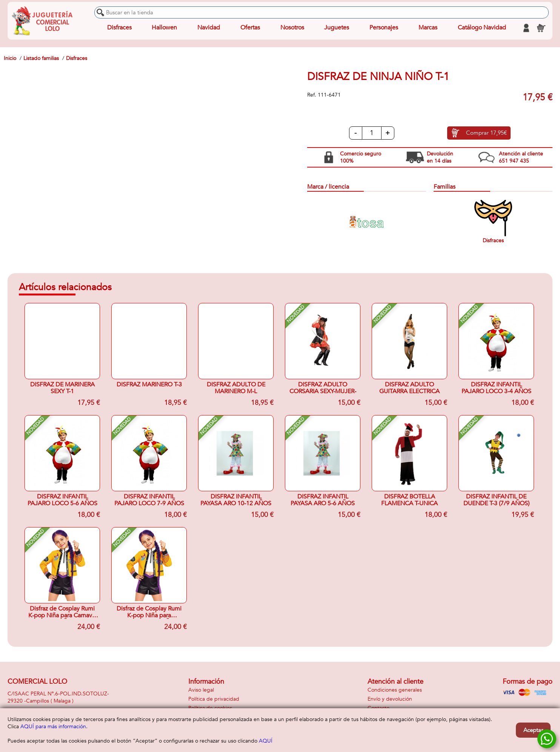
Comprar (486, 133)
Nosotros (292, 28)
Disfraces (119, 28)
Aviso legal (201, 690)
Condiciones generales (395, 690)
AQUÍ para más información (53, 727)
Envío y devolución (390, 699)
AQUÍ (266, 741)
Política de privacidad (214, 699)
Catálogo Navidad (482, 28)
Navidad (209, 28)
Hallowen (164, 28)
